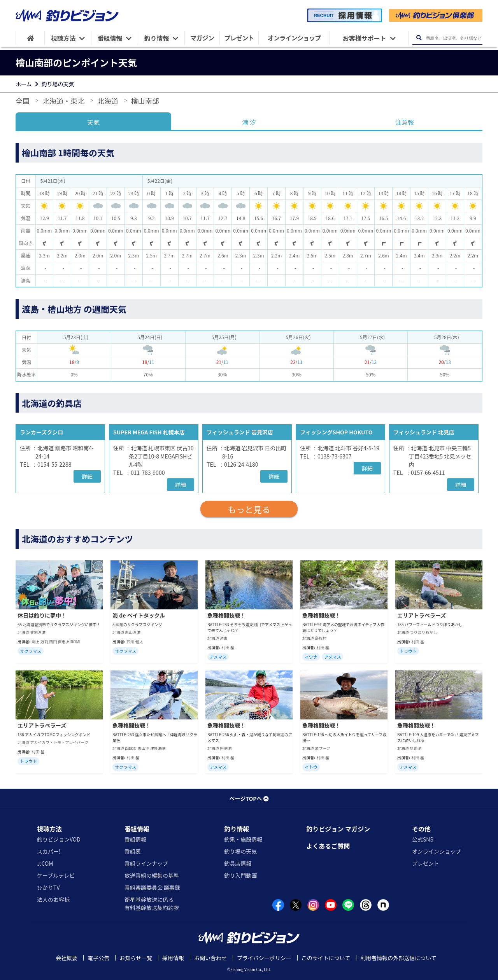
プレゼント (426, 863)
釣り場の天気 (58, 84)
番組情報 (137, 829)
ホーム (24, 84)
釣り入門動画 (240, 875)
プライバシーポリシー (264, 958)
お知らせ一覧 (136, 958)
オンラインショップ (437, 851)
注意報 (405, 122)
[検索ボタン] (419, 38)
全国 (23, 101)
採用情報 (173, 958)
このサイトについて (326, 958)
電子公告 (98, 958)
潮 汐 (249, 122)
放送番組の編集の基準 (152, 875)
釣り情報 (237, 829)
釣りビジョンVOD (59, 839)
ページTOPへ (249, 798)
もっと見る (249, 509)
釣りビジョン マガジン (338, 829)
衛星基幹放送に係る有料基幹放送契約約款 (152, 904)
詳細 (87, 476)
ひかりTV (48, 887)
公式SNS (423, 839)
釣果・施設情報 (243, 839)
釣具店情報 (238, 863)
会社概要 (67, 958)
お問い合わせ (210, 958)
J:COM (45, 863)
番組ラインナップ (146, 863)
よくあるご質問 (328, 846)
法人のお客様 (53, 899)
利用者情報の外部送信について (398, 958)
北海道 (108, 101)
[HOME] (30, 38)
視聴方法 (49, 829)
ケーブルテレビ (56, 875)
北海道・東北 (63, 101)
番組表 (133, 851)
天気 (93, 122)
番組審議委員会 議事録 (152, 887)
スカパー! (49, 851)
